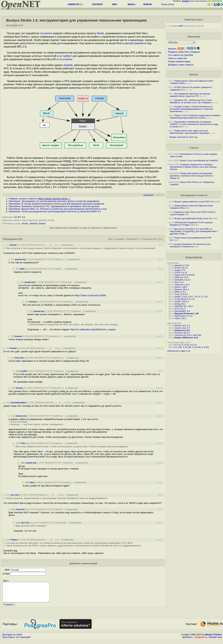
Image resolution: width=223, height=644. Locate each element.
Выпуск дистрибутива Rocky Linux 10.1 (194, 218)
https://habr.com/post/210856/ (90, 295)
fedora (42, 223)
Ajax (111, 239)
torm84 (24, 371)
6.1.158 (178, 347)
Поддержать (201, 641)
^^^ (51, 259)
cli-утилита (66, 59)
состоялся (46, 33)
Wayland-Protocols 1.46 (187, 313)
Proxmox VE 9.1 (182, 333)
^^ (48, 259)
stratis (25, 223)
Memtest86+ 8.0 (182, 311)
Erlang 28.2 (180, 304)
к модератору (67, 245)
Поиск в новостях (177, 58)
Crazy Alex (19, 358)
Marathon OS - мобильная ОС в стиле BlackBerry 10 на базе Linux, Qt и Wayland (191, 101)
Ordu (23, 443)
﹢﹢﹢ (47, 245)
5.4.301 (205, 347)
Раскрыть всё (150, 239)
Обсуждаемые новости (194, 195)
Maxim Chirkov (214, 638)
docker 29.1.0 (181, 268)
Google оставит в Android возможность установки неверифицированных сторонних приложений (191, 109)
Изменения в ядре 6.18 (179, 351)
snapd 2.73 (180, 270)
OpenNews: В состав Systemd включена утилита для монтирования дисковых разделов (56, 204)
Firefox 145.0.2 (182, 301)
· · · (53, 245)
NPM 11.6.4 (180, 292)
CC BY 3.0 (19, 217)
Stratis (100, 33)
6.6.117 (193, 345)
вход (192, 1)
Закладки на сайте (12, 638)
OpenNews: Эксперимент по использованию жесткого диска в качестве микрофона (54, 201)
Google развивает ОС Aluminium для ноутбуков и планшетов (190, 245)
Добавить (188, 641)
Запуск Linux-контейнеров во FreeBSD (199, 160)
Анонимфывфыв (18, 403)
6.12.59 (185, 345)
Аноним (13, 245)
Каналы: (173, 49)
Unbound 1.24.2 (182, 285)
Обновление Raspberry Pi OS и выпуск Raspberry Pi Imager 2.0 (191, 224)
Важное (194, 74)
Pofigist (14, 540)
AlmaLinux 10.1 (182, 330)
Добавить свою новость (181, 65)
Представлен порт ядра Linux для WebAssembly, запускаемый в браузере (189, 132)
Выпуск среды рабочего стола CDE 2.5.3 (195, 202)
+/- (140, 239)
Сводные (195, 52)
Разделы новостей (178, 52)
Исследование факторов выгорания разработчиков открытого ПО (190, 95)
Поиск (164, 4)
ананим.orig (20, 259)
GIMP (181, 26)
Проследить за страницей (16, 641)
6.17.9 (177, 345)
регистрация (201, 1)
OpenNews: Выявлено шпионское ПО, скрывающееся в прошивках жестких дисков (54, 206)
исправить (149, 195)
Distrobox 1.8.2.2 (183, 280)
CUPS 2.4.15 (181, 273)
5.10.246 (196, 347)
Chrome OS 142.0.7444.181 (188, 335)
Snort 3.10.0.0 (181, 294)
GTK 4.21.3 (180, 309)
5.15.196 (187, 347)
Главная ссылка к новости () (39, 199)
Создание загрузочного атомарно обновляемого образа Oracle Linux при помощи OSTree (193, 167)
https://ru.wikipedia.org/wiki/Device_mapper (93, 329)
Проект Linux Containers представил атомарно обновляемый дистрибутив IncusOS (195, 117)
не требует (66, 56)
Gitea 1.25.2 (180, 318)
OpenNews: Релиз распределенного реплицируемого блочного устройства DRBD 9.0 (55, 211)
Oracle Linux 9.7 (182, 328)
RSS (160, 239)
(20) (20, 239)
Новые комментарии (179, 61)
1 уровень (119, 239)
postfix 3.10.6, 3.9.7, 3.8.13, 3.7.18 (191, 297)
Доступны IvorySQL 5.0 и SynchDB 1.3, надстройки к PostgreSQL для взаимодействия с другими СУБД (194, 231)
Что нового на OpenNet (181, 55)
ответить (39, 245)
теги (171, 4)
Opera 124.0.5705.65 (185, 275)
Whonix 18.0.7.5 (182, 326)
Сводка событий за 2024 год (183, 137)
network (33, 223)
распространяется (135, 43)
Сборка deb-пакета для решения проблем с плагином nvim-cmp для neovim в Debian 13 (192, 176)
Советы (194, 148)
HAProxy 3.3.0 (181, 277)
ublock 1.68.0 (181, 287)
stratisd (68, 65)
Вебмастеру (215, 641)
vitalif (22, 269)
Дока (32, 482)
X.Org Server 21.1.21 (185, 299)
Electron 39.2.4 (182, 289)
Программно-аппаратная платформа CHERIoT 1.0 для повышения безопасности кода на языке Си (194, 124)
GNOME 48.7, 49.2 (184, 306)
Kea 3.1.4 (179, 282)
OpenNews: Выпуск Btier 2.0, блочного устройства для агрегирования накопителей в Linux (58, 209)
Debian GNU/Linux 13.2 (186, 338)
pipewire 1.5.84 (182, 265)
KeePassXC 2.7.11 (184, 316)
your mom (15, 495)
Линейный (131, 239)
